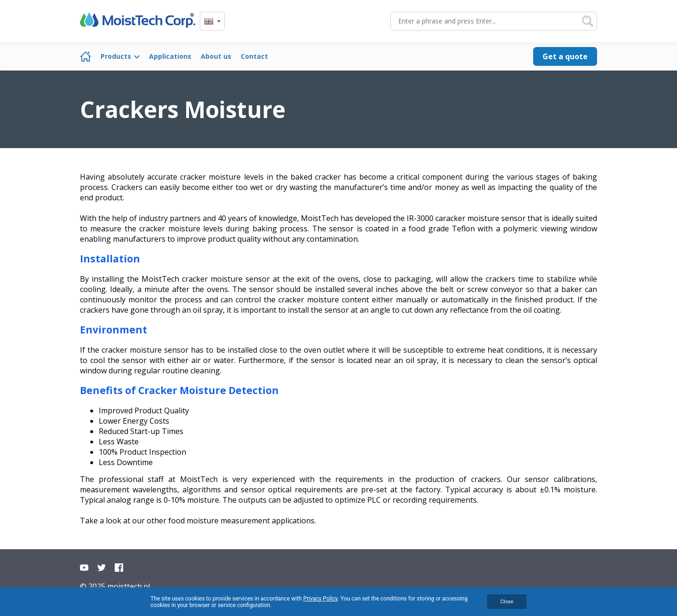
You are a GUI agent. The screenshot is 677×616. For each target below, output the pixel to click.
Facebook (119, 568)
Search (588, 21)
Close (507, 602)
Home (86, 56)
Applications (170, 56)
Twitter (102, 568)
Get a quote (565, 56)
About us (216, 56)
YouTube (84, 568)
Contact (254, 56)
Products (116, 56)
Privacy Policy (320, 599)
